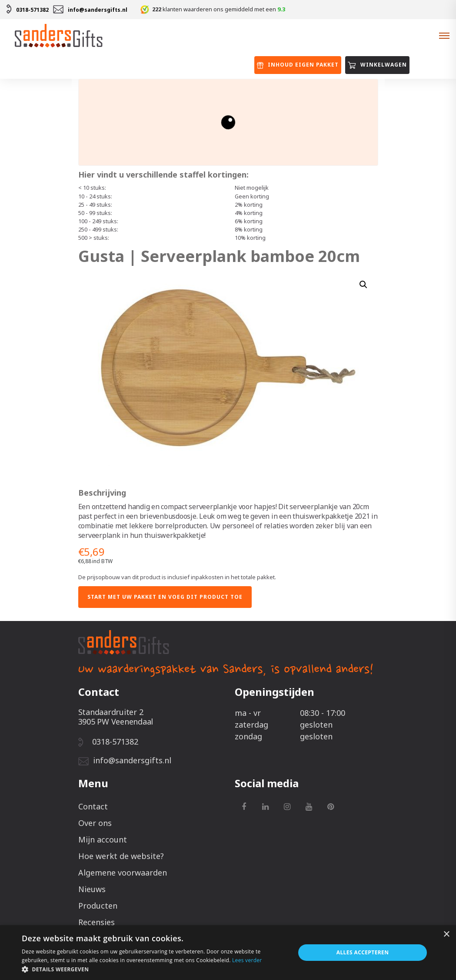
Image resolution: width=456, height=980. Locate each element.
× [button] (446, 935)
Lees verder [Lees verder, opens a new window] (247, 960)
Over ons (95, 823)
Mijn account (103, 839)
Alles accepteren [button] (363, 952)
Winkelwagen (377, 65)
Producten (98, 906)
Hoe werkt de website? (121, 856)
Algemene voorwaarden (123, 873)
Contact (93, 806)
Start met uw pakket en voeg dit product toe (165, 597)
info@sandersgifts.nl (98, 10)
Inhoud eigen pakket (298, 65)
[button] (154, 969)
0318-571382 (32, 10)
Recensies (97, 922)
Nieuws (92, 889)
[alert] (228, 953)
